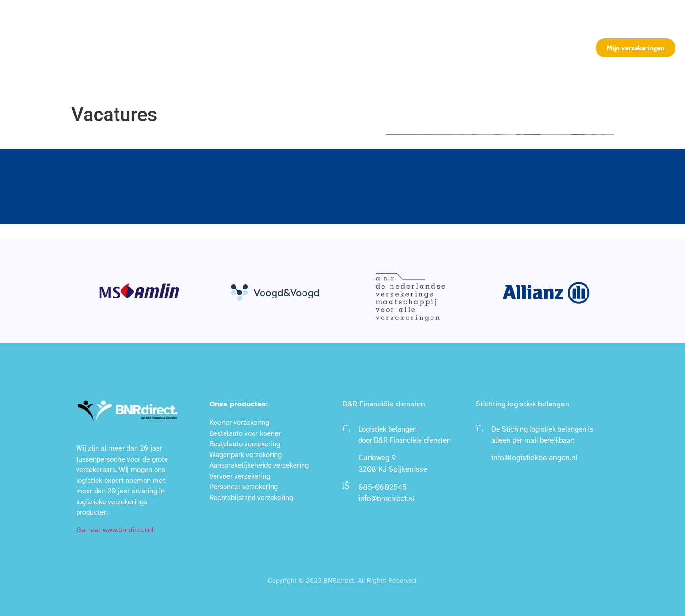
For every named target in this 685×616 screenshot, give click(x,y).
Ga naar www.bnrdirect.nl (115, 530)
